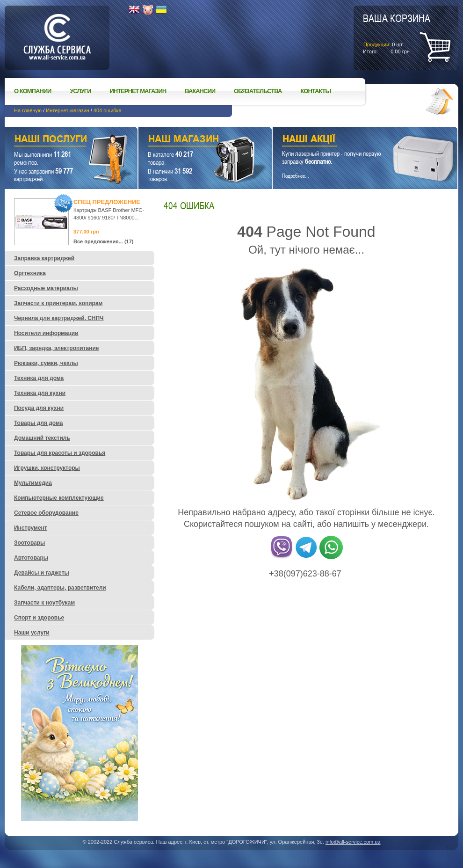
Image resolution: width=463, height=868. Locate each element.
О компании (33, 91)
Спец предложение (107, 202)
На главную (28, 110)
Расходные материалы (46, 288)
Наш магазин (189, 140)
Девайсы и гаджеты (42, 573)
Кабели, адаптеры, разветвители (60, 588)
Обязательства (258, 91)
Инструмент (31, 528)
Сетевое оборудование (46, 513)
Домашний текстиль (42, 438)
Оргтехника (30, 273)
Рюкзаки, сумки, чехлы (46, 363)
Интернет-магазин (67, 110)
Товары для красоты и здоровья (60, 453)
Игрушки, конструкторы (47, 468)
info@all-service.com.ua (353, 842)
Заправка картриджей (44, 258)
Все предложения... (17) (104, 241)
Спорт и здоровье (39, 618)
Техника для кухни (40, 393)
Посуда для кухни (39, 408)
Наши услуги (59, 140)
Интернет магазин (138, 91)
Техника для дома (39, 378)
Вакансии (200, 91)
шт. (397, 33)
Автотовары (31, 558)
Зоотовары (29, 543)
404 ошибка (108, 110)
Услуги (80, 91)
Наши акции (352, 140)
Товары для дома (38, 423)
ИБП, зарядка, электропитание (56, 348)
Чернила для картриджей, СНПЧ (59, 318)
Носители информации (46, 333)
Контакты (315, 91)
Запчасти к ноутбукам (44, 603)
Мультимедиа (33, 483)
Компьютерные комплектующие (59, 498)
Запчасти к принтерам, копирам (58, 303)
